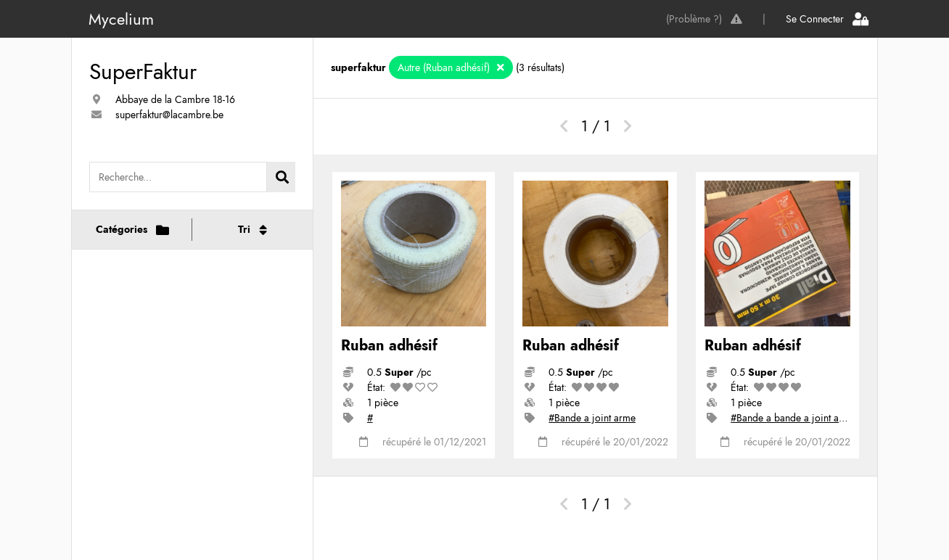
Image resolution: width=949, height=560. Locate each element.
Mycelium (121, 19)
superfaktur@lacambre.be (169, 115)
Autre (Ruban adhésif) (445, 67)
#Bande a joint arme (592, 418)
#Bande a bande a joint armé (793, 418)
